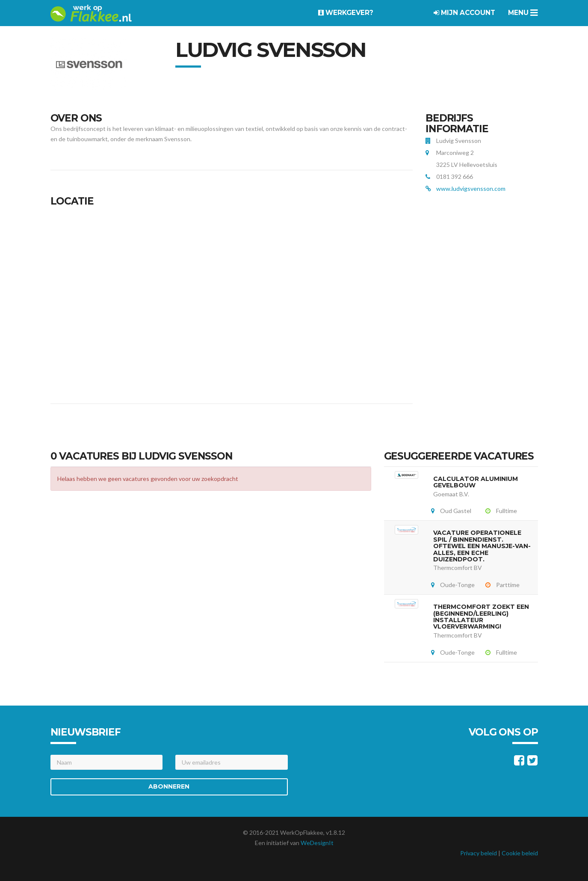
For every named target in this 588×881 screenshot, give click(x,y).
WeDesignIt (317, 843)
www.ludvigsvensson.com (471, 188)
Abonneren (169, 786)
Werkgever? (346, 13)
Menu (523, 13)
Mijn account (464, 13)
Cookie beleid (520, 853)
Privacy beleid (479, 853)
